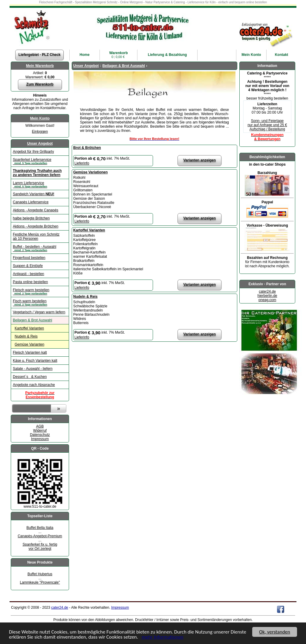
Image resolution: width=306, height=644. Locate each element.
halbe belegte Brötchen (31, 218)
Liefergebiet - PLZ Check (40, 55)
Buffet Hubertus (40, 574)
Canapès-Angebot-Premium (40, 536)
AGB (40, 426)
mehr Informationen (163, 637)
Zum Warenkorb (40, 84)
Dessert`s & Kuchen (30, 377)
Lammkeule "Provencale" (40, 582)
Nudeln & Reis (26, 336)
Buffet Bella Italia (40, 528)
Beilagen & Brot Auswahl (32, 320)
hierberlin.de (267, 296)
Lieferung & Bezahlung (167, 55)
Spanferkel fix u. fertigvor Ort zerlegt (40, 547)
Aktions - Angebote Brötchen (36, 226)
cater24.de (267, 292)
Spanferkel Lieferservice (40, 161)
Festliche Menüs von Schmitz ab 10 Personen (36, 236)
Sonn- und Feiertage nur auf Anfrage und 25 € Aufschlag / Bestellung (267, 125)
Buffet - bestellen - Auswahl (40, 248)
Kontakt (282, 55)
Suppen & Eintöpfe (28, 266)
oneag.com (267, 300)
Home (84, 55)
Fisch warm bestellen (40, 303)
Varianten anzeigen (199, 160)
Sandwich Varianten (34, 194)
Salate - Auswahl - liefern (33, 369)
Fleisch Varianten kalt (30, 352)
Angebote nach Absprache (34, 385)
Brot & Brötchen (87, 148)
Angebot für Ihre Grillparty (33, 152)
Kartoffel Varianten (29, 328)
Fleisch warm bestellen (40, 292)
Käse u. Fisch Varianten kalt (35, 361)
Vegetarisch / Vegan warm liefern (39, 312)
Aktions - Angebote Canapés (36, 210)
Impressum (40, 439)
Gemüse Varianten (29, 344)
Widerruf (40, 431)
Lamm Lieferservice (40, 184)
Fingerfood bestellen (29, 258)
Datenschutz (40, 435)
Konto (251, 55)
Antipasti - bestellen (29, 274)
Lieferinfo (82, 163)
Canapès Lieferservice (31, 202)
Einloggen (40, 132)
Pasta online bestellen (30, 282)
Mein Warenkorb (40, 66)
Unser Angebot (40, 144)
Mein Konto (40, 118)
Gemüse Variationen (90, 172)
